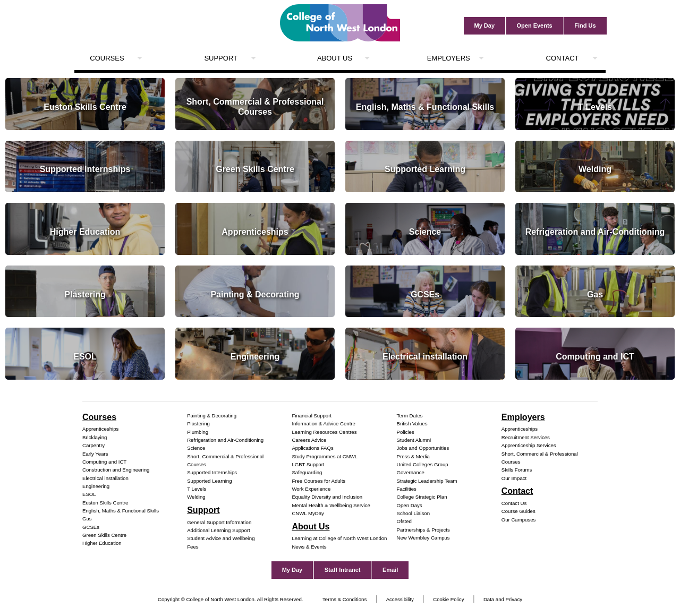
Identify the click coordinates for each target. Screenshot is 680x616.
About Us (335, 58)
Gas (87, 519)
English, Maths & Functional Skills (121, 511)
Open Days (410, 505)
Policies (406, 432)
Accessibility (400, 599)
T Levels (197, 489)
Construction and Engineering (116, 470)
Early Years (95, 454)
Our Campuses (519, 520)
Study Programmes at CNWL (325, 456)
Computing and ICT (104, 462)
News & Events (309, 547)
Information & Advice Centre (323, 423)
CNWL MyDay (308, 513)
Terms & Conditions (345, 599)
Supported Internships (212, 472)
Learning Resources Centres (324, 432)
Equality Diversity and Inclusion (327, 497)
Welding (196, 497)
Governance (411, 472)
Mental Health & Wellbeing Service (331, 505)
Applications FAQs (312, 448)
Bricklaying (95, 437)
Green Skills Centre (104, 535)
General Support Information (219, 522)
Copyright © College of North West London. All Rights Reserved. (231, 599)
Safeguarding (307, 472)
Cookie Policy (448, 599)
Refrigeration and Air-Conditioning (225, 440)
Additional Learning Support (218, 530)
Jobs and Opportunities (423, 448)
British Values (412, 423)
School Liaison (413, 513)
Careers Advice (309, 440)
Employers (449, 58)
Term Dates (410, 416)
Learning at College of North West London (339, 538)
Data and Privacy (503, 599)
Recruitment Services (526, 437)
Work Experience (311, 489)
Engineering (96, 486)
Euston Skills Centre (105, 503)
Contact (563, 58)
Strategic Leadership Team (427, 481)
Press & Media (413, 456)
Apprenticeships (100, 429)
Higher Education (102, 543)
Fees (193, 547)
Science (196, 448)
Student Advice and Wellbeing (221, 538)
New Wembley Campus (423, 538)
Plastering (198, 423)
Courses (107, 58)
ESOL (89, 494)
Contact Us (514, 503)
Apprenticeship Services (529, 445)
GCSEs (91, 527)
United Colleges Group (423, 464)
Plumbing (198, 432)
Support (221, 58)
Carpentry (93, 445)
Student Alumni (414, 440)
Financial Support (312, 416)
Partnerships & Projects (423, 530)
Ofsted (404, 521)
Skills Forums (517, 470)
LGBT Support (308, 464)
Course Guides (518, 511)
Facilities (407, 489)
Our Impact (514, 478)
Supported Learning (209, 481)
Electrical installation (105, 478)
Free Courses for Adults (318, 481)
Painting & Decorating (212, 416)
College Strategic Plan (422, 497)
